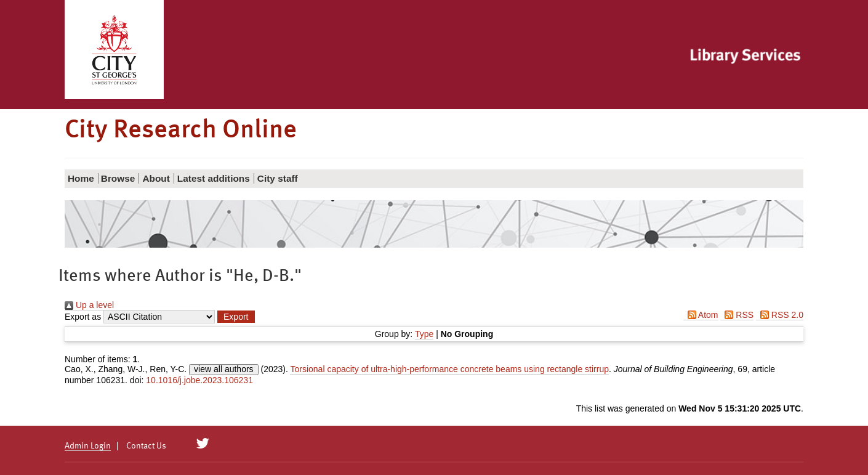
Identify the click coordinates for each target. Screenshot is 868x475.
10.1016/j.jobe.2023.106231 (199, 380)
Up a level (89, 305)
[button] (236, 317)
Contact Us (146, 446)
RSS (737, 315)
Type (424, 334)
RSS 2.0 (780, 315)
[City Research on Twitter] (203, 444)
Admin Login (88, 446)
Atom (701, 315)
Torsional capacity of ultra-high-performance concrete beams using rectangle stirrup (449, 369)
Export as (83, 317)
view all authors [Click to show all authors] (224, 369)
